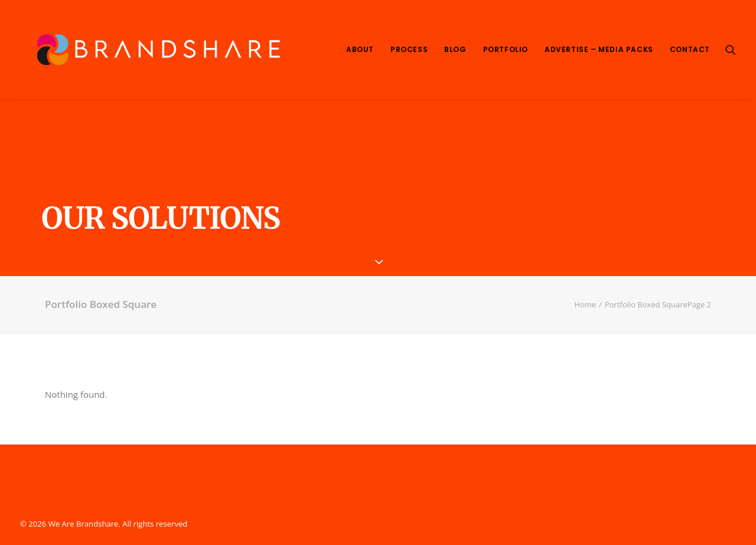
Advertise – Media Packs (599, 49)
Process (409, 49)
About (360, 49)
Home (585, 304)
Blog (455, 49)
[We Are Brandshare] (154, 50)
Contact (690, 49)
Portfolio (506, 49)
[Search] (731, 50)
